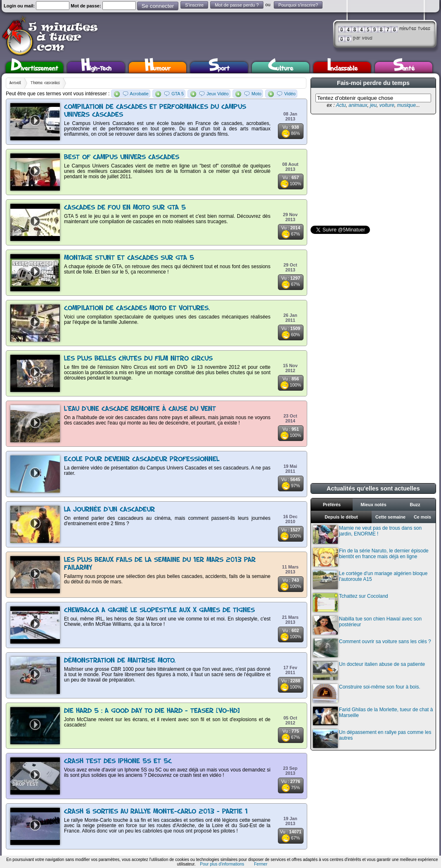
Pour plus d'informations (222, 864)
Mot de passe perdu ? (237, 5)
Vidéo (290, 94)
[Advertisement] (372, 170)
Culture (281, 67)
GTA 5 (178, 94)
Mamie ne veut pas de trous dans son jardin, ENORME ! (367, 534)
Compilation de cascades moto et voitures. (137, 308)
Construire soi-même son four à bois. (367, 693)
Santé (404, 67)
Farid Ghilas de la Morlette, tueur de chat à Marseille (373, 716)
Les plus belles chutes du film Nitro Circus (138, 359)
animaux (358, 105)
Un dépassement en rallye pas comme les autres (372, 739)
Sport (219, 67)
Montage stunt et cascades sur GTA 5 (129, 258)
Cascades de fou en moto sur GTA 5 (125, 208)
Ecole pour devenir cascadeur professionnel (142, 459)
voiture (387, 105)
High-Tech (96, 67)
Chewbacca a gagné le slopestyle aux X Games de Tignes (159, 610)
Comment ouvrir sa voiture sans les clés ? (372, 648)
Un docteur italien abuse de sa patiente (369, 671)
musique (406, 105)
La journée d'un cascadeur (109, 510)
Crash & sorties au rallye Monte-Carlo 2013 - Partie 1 (156, 812)
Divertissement (34, 67)
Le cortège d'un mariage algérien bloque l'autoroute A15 (370, 580)
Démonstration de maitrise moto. (120, 661)
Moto (256, 94)
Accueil (15, 83)
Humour (158, 67)
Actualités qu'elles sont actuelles (373, 488)
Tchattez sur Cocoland (351, 603)
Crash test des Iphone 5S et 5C (118, 761)
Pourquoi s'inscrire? (298, 5)
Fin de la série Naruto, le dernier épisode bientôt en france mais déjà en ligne (371, 557)
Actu (341, 105)
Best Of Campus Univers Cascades (122, 157)
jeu (373, 105)
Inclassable (342, 67)
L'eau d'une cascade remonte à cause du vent (140, 409)
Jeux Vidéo (217, 94)
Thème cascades (45, 83)
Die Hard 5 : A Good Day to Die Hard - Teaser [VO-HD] (152, 711)
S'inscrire (194, 5)
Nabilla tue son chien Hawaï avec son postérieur (367, 625)
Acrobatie (139, 94)
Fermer (261, 864)
